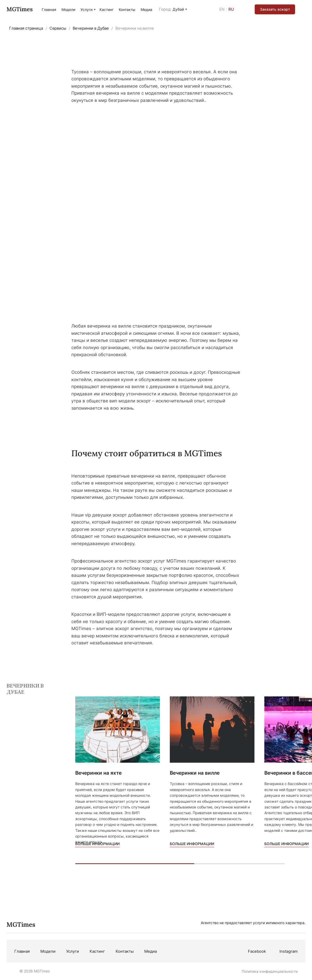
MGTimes (20, 9)
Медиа (146, 9)
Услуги (86, 9)
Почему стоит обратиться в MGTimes (147, 453)
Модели (68, 9)
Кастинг (107, 9)
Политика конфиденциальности (270, 971)
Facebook (257, 951)
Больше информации (97, 844)
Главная (49, 9)
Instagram (289, 951)
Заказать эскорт (275, 9)
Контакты (127, 9)
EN (222, 9)
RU (231, 9)
